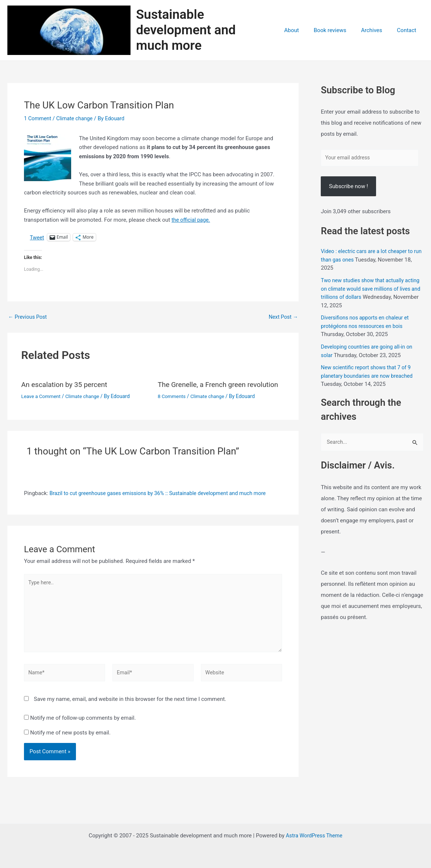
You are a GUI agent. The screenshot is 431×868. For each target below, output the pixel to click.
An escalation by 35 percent (67, 387)
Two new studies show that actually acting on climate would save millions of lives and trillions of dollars (370, 292)
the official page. (192, 222)
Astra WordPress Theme (314, 836)
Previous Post (29, 320)
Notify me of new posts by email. (70, 740)
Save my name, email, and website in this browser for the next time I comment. (130, 707)
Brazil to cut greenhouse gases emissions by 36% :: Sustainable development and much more (164, 496)
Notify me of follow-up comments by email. (83, 726)
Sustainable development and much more (211, 32)
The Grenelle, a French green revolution (221, 387)
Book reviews (339, 32)
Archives (377, 32)
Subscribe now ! (348, 190)
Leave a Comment (42, 399)
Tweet (37, 240)
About (305, 32)
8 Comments (173, 399)
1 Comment (38, 121)
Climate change (77, 121)
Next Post (282, 320)
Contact (409, 32)
